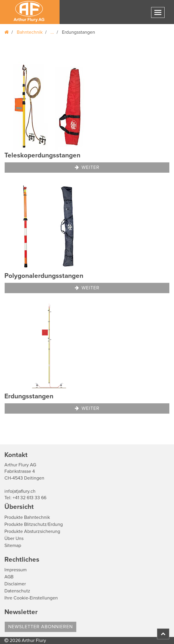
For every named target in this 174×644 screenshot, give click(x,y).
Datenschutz (17, 591)
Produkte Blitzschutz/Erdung (34, 524)
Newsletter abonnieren (40, 627)
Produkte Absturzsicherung (32, 531)
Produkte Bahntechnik (27, 517)
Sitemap (13, 546)
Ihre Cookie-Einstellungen (31, 598)
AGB (9, 577)
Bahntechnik (30, 32)
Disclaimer (15, 584)
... (52, 32)
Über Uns (14, 538)
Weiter (87, 167)
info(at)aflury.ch (20, 491)
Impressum (16, 570)
